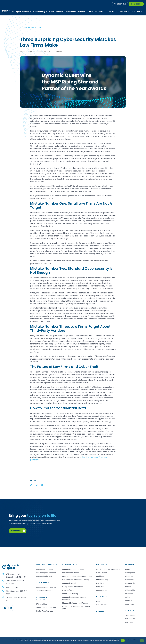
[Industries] (111, 12)
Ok (123, 640)
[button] (31, 485)
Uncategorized (57, 51)
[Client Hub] (120, 4)
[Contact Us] (136, 4)
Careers (100, 612)
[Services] (21, 12)
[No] (142, 641)
